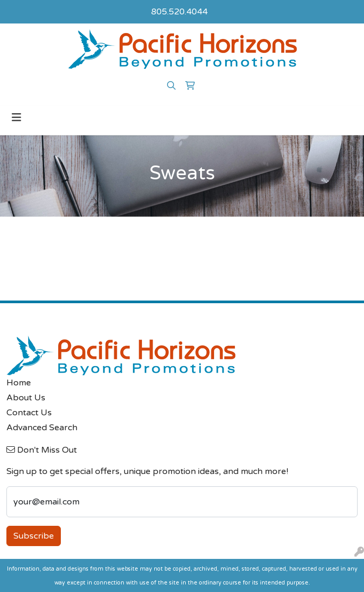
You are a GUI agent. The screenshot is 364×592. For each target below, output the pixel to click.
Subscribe (34, 536)
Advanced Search (42, 428)
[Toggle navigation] (17, 118)
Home (19, 383)
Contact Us (29, 413)
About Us (26, 398)
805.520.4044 (179, 12)
